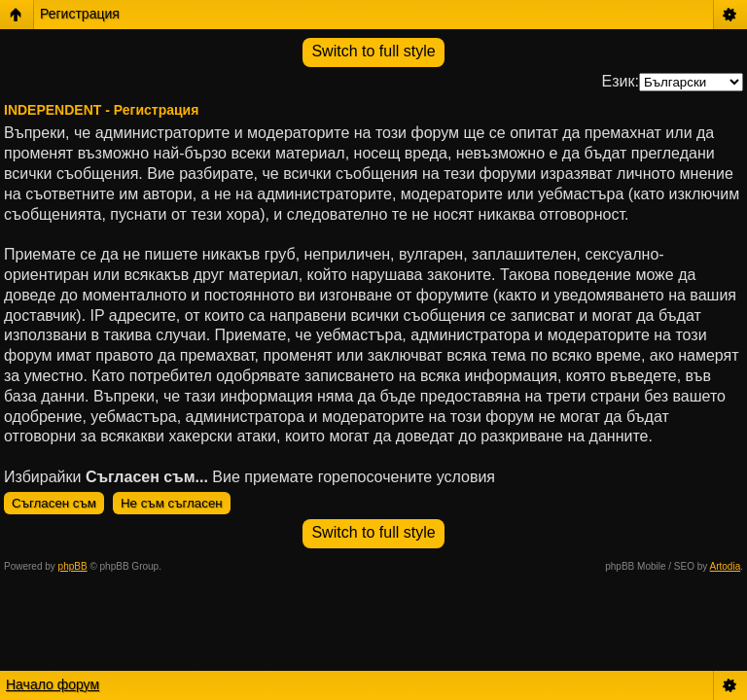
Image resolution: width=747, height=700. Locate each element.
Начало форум (53, 684)
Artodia (726, 566)
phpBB (73, 566)
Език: (621, 81)
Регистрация (80, 14)
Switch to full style (373, 51)
